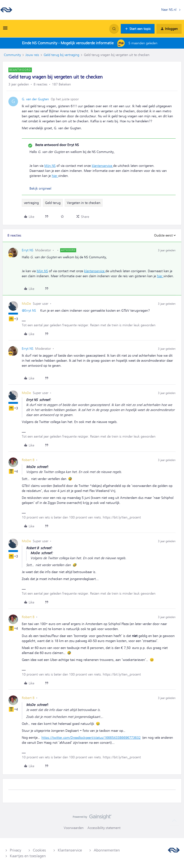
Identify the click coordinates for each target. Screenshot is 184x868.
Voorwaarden (74, 828)
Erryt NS (28, 250)
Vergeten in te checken (84, 203)
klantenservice (102, 166)
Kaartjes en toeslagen (28, 856)
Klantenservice (70, 850)
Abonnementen (107, 850)
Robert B (28, 460)
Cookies (39, 850)
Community (12, 55)
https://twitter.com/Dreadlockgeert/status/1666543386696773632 (91, 738)
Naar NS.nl (169, 10)
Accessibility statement (104, 828)
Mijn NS (50, 166)
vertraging (31, 203)
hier (55, 176)
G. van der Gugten (35, 99)
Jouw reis (32, 55)
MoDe (26, 304)
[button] (5, 30)
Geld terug (53, 203)
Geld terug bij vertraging (61, 55)
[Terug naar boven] (174, 821)
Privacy (15, 850)
